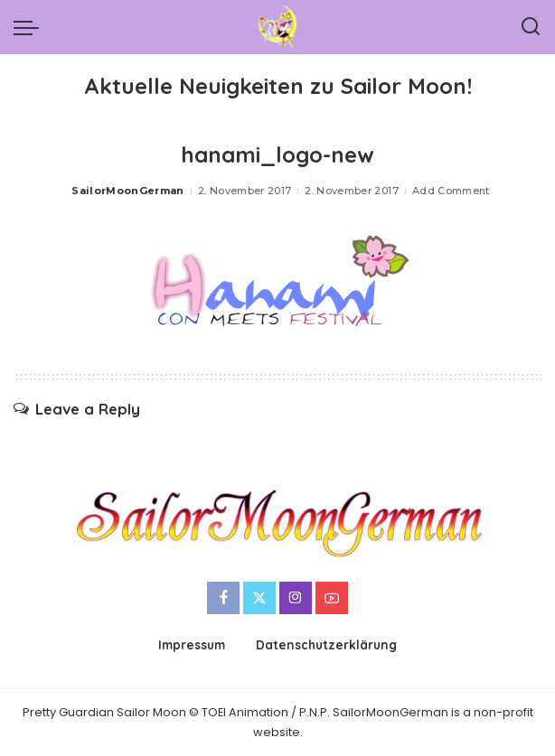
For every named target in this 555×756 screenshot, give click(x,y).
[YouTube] (332, 598)
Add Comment (451, 191)
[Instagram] (296, 598)
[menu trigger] (31, 27)
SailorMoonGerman (128, 191)
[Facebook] (223, 598)
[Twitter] (259, 598)
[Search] (531, 27)
